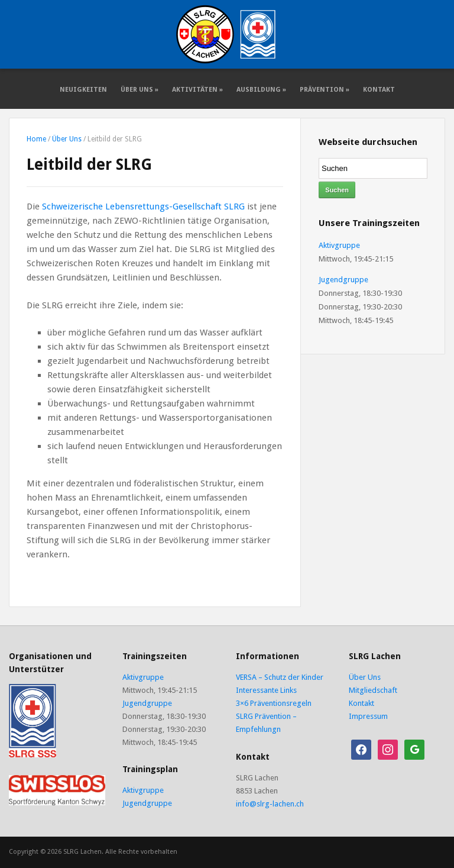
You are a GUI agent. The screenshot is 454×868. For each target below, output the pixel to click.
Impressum (368, 716)
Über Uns (140, 90)
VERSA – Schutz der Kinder (280, 677)
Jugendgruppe (343, 280)
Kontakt (379, 90)
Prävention (325, 90)
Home (36, 139)
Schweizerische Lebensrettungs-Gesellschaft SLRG (143, 206)
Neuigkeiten (83, 90)
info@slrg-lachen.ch (270, 804)
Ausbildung (261, 90)
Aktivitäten (197, 90)
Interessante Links (266, 690)
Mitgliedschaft (373, 690)
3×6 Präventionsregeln (274, 703)
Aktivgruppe (339, 245)
